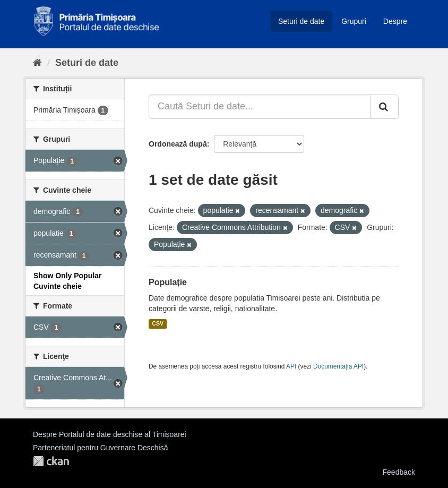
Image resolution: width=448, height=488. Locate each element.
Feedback (399, 472)
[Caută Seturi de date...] (260, 107)
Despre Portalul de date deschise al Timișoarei (110, 434)
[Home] (37, 63)
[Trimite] (384, 107)
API (291, 366)
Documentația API (338, 366)
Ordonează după (178, 144)
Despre (395, 21)
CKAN (51, 461)
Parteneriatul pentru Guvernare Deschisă (100, 448)
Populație (168, 282)
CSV (158, 324)
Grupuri (354, 21)
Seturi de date (301, 21)
